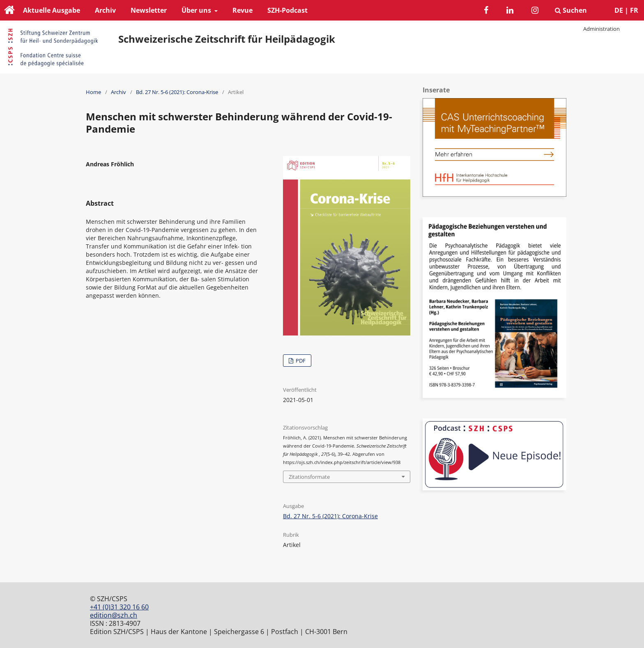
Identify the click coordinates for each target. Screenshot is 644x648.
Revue (243, 10)
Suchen (571, 10)
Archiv (105, 10)
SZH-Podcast (287, 10)
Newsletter (149, 10)
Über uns (197, 10)
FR (634, 10)
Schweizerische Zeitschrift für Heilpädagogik (227, 39)
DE (619, 10)
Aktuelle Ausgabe (52, 10)
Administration (601, 29)
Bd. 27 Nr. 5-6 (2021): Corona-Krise (177, 92)
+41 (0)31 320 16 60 (119, 607)
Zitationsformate (309, 477)
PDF (300, 361)
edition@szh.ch (114, 615)
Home (93, 92)
